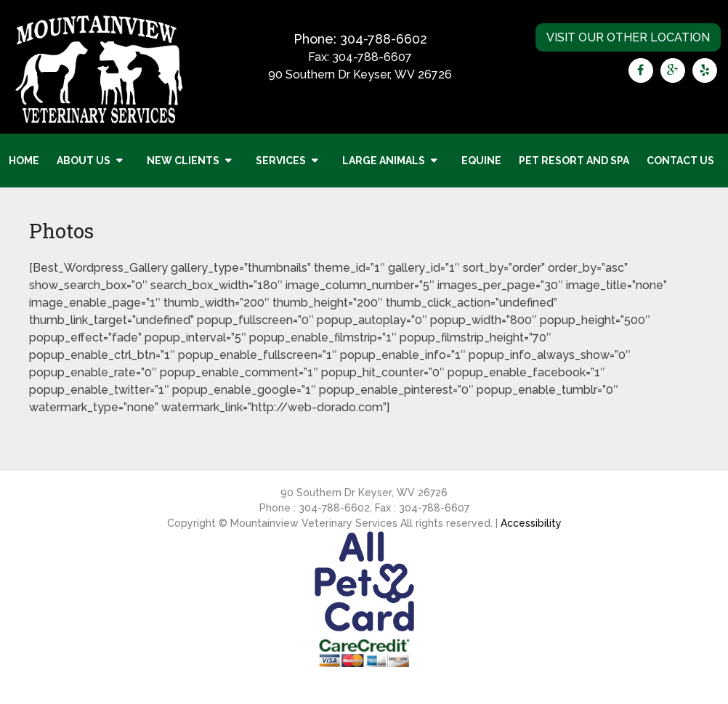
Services (281, 161)
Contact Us (680, 161)
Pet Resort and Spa (574, 161)
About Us (84, 161)
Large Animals (384, 161)
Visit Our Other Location (628, 37)
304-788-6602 (384, 39)
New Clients (183, 161)
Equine (481, 161)
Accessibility (531, 523)
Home (24, 161)
